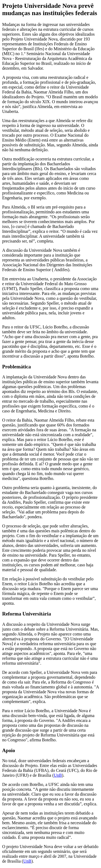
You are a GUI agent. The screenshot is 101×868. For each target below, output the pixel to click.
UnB (58, 775)
